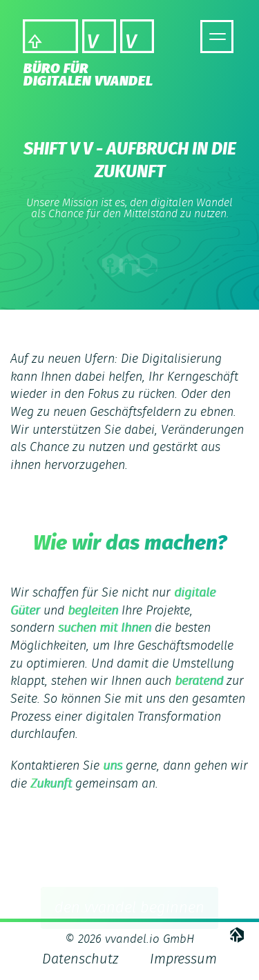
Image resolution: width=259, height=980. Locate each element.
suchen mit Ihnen (105, 628)
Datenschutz (80, 959)
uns (113, 766)
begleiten (93, 611)
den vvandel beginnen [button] (129, 908)
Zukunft (51, 784)
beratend (199, 681)
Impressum (183, 959)
